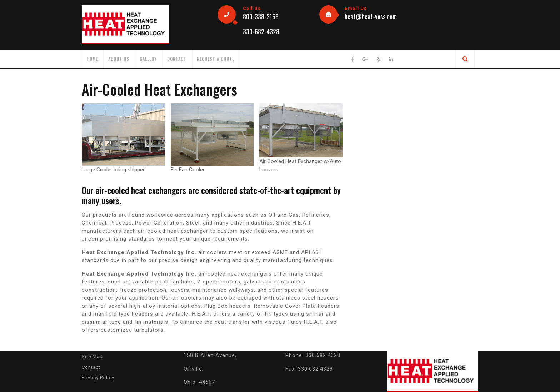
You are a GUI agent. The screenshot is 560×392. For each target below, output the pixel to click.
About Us (119, 59)
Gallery (148, 59)
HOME (92, 59)
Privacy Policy (98, 378)
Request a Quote (216, 59)
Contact (177, 59)
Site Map (92, 356)
